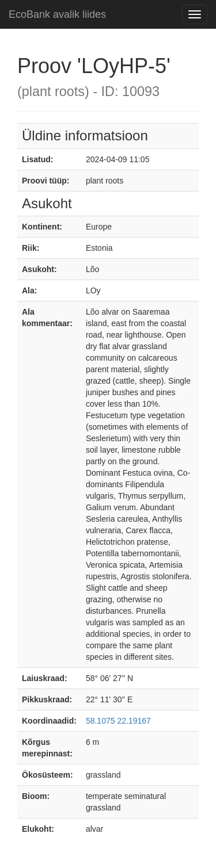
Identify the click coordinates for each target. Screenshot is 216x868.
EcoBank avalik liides (57, 14)
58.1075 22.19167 (118, 721)
